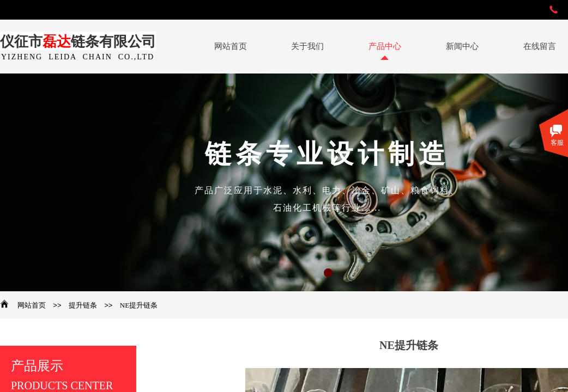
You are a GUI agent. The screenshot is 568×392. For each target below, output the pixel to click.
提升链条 (83, 305)
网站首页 (32, 305)
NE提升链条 (139, 305)
